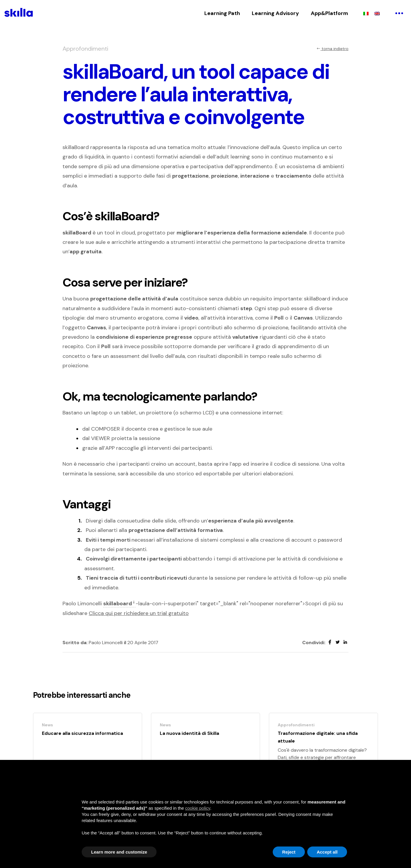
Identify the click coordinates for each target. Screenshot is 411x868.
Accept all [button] (327, 852)
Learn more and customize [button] (119, 852)
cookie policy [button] (198, 808)
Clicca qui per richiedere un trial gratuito (139, 613)
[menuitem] (366, 13)
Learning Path (222, 13)
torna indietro (332, 49)
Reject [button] (289, 852)
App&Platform (329, 13)
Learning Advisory (275, 13)
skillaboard (119, 604)
